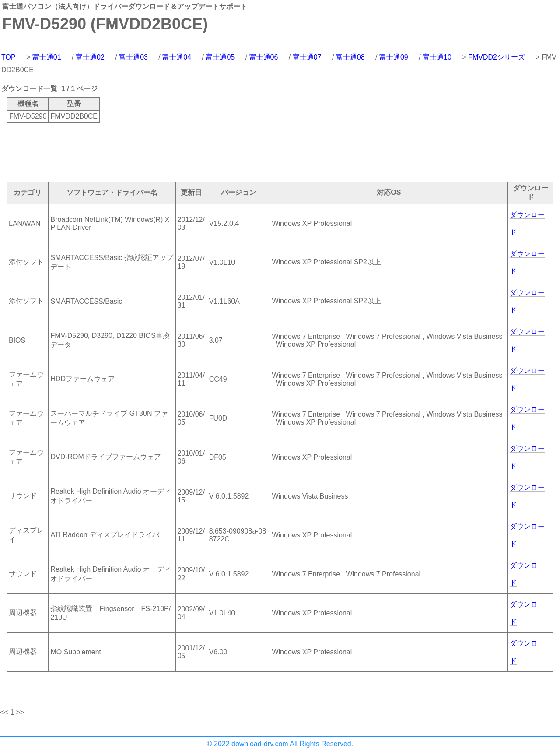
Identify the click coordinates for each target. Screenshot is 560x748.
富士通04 (177, 57)
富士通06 (264, 57)
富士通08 (350, 57)
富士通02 (90, 57)
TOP (9, 57)
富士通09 (394, 57)
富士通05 (220, 57)
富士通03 (133, 57)
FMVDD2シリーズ (497, 57)
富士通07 (307, 57)
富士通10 (437, 57)
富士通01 (47, 57)
